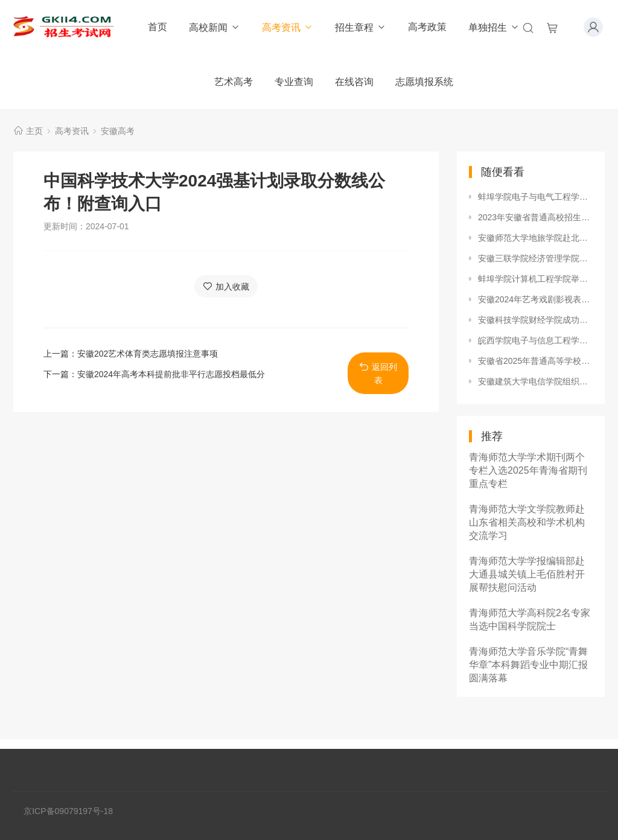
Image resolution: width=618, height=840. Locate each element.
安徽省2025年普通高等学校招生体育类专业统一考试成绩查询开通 (535, 361)
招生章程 (361, 27)
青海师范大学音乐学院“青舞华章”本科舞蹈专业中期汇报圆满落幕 (528, 665)
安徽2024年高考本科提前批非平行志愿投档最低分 (171, 374)
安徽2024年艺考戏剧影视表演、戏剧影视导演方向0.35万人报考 (535, 299)
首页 (158, 27)
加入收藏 (226, 286)
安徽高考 (118, 131)
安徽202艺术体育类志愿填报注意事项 (148, 354)
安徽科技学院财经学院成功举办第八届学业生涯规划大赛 (535, 320)
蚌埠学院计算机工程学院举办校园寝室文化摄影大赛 (535, 279)
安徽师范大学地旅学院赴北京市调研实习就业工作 (535, 238)
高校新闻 (215, 27)
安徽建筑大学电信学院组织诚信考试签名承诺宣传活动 (535, 381)
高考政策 (427, 27)
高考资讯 (288, 27)
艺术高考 (234, 82)
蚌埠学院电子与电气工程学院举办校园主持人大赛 (535, 197)
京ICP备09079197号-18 (68, 811)
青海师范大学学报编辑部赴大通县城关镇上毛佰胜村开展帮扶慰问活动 (527, 574)
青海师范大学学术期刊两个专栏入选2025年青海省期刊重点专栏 (528, 470)
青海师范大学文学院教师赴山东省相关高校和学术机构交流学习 (527, 522)
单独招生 (494, 27)
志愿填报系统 (424, 82)
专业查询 (294, 82)
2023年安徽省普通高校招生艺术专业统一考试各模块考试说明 (535, 217)
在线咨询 (354, 82)
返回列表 (378, 373)
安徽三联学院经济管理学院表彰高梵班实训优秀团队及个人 (535, 258)
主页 (34, 131)
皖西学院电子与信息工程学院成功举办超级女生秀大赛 (535, 340)
